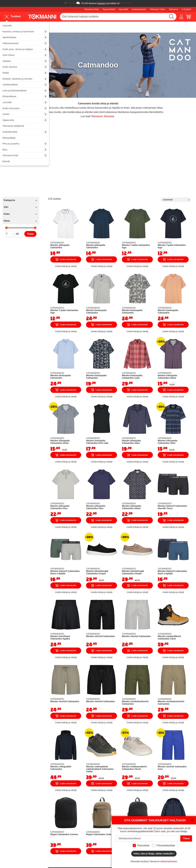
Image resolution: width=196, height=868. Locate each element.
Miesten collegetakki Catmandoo (107, 675)
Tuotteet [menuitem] (13, 17)
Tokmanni (173, 9)
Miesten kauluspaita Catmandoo (130, 277)
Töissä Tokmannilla (102, 820)
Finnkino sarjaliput (70, 837)
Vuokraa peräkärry (70, 829)
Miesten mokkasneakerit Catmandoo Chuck (155, 676)
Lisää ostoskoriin (110, 237)
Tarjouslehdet (109, 9)
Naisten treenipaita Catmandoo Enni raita (132, 389)
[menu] (14, 17)
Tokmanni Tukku (157, 9)
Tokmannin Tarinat (102, 824)
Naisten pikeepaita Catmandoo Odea (156, 388)
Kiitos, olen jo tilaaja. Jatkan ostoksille (154, 854)
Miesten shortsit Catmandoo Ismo (179, 673)
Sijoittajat (97, 833)
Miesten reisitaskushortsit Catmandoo (156, 619)
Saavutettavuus (100, 843)
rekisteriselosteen (169, 861)
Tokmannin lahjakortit (72, 841)
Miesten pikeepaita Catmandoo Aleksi (153, 447)
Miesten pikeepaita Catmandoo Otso (109, 446)
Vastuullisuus (99, 838)
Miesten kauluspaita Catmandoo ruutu (156, 333)
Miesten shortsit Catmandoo (132, 560)
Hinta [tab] (58, 208)
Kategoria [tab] (61, 187)
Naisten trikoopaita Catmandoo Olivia (179, 333)
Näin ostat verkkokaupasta (138, 816)
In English (186, 9)
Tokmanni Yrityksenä (103, 816)
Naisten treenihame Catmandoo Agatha (107, 563)
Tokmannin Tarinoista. (127, 100)
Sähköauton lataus (70, 833)
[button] (181, 17)
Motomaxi (97, 852)
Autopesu (65, 824)
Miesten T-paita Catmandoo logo (156, 221)
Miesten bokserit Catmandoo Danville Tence (179, 446)
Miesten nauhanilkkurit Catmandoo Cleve (179, 561)
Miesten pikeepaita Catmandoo (107, 222)
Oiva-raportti (99, 848)
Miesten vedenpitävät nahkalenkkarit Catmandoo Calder (131, 677)
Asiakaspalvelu (139, 9)
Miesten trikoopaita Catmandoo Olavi (179, 388)
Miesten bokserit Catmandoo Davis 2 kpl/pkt (110, 504)
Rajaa (82, 221)
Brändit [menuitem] (6, 161)
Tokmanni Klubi (91, 9)
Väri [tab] (57, 194)
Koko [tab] (58, 201)
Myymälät (123, 9)
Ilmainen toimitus (77, 3)
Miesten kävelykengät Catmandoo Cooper (131, 505)
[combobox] (118, 17)
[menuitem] (24, 26)
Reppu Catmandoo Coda (133, 734)
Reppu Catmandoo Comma (107, 735)
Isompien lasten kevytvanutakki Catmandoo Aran (179, 735)
